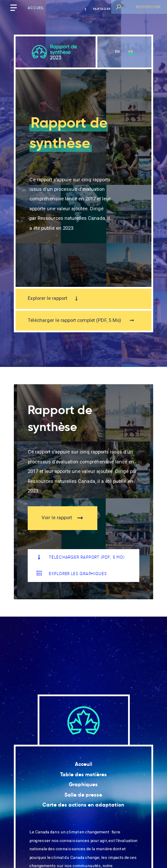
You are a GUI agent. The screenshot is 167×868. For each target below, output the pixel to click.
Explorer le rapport (53, 298)
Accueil (36, 8)
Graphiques (83, 784)
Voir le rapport (63, 518)
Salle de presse (83, 795)
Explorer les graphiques (72, 574)
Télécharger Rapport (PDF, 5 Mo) (80, 558)
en (117, 51)
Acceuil (83, 764)
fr (131, 51)
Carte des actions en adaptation (83, 805)
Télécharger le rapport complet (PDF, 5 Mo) (81, 320)
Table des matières (83, 775)
